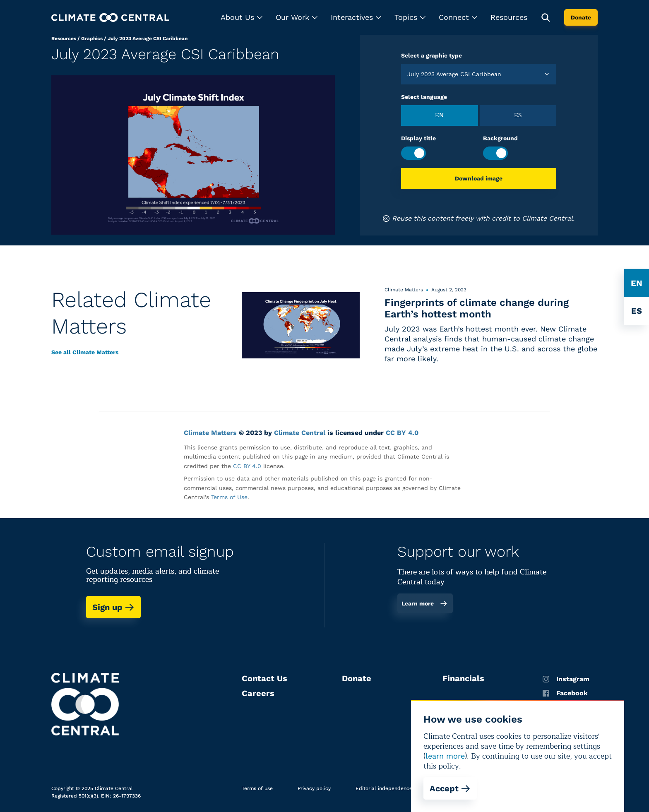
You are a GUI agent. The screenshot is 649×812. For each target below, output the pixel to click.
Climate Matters (210, 433)
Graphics (92, 38)
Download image (479, 178)
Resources (509, 17)
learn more (445, 756)
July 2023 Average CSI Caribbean (148, 38)
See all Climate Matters (85, 352)
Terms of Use (229, 497)
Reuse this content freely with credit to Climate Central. (479, 218)
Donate (581, 17)
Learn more (424, 603)
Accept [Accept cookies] (450, 788)
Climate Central (300, 433)
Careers (258, 693)
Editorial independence (384, 788)
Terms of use (257, 788)
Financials (463, 678)
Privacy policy (314, 788)
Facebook (565, 693)
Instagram (566, 679)
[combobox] (408, 74)
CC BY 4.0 (402, 433)
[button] (242, 17)
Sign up (113, 607)
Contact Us (264, 678)
